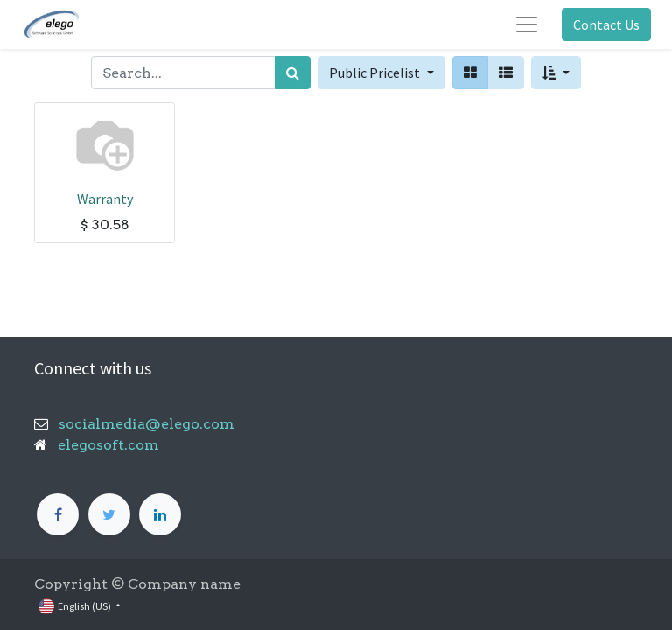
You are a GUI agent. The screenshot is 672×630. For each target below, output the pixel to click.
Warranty (105, 199)
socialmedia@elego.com (141, 424)
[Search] (293, 73)
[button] (556, 73)
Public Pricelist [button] (376, 73)
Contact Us (606, 24)
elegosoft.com (107, 445)
